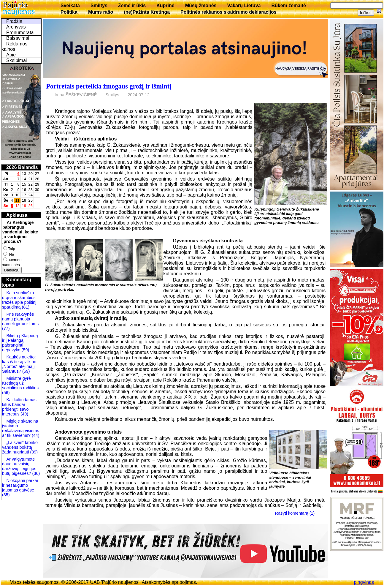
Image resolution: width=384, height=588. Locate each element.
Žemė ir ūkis (132, 5)
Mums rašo (101, 12)
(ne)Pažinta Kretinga (147, 12)
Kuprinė (165, 5)
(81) (25, 307)
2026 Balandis (22, 167)
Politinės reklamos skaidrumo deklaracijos (229, 12)
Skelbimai (16, 60)
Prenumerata (20, 33)
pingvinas (364, 582)
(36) (36, 473)
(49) (24, 414)
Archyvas (16, 27)
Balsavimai (18, 38)
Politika (69, 12)
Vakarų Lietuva (244, 5)
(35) (6, 495)
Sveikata (70, 5)
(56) (6, 393)
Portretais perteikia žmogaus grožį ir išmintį (109, 86)
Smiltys (99, 5)
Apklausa (17, 215)
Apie (11, 55)
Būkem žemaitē (289, 5)
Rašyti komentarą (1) (295, 513)
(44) (35, 435)
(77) (6, 328)
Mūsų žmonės (201, 5)
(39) (33, 452)
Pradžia (14, 21)
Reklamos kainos (14, 46)
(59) (25, 350)
